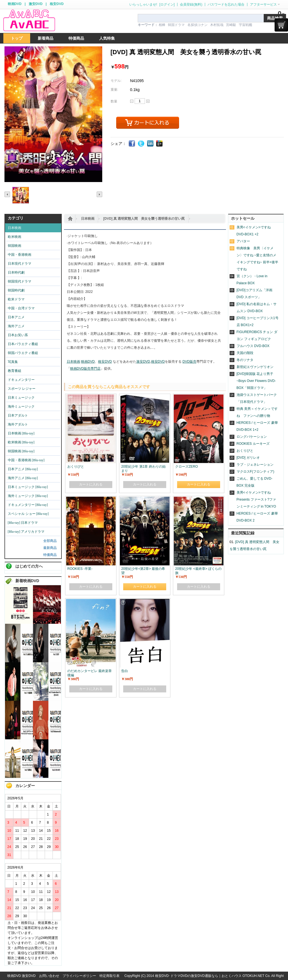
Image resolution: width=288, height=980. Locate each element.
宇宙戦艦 (246, 25)
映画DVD (15, 4)
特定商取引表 (110, 976)
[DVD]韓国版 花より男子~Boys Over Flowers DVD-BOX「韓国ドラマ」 (256, 381)
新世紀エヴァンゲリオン (255, 367)
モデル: (116, 81)
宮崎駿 (231, 25)
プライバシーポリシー (79, 976)
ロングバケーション (252, 437)
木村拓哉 (217, 25)
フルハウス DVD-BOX (253, 346)
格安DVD (57, 4)
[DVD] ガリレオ (248, 458)
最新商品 (50, 548)
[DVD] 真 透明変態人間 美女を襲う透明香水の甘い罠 (144, 219)
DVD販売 (189, 362)
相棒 (162, 25)
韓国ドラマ (176, 25)
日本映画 (88, 219)
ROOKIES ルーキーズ (253, 444)
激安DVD (36, 4)
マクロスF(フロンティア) (255, 472)
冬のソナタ (245, 360)
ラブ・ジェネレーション (255, 465)
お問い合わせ (49, 976)
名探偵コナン (197, 25)
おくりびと (245, 451)
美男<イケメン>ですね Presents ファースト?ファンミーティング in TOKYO (256, 499)
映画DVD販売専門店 (85, 369)
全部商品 (50, 541)
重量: (114, 90)
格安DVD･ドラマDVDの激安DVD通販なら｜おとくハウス (199, 976)
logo (29, 21)
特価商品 (50, 555)
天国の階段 (245, 353)
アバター (243, 241)
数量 (114, 101)
